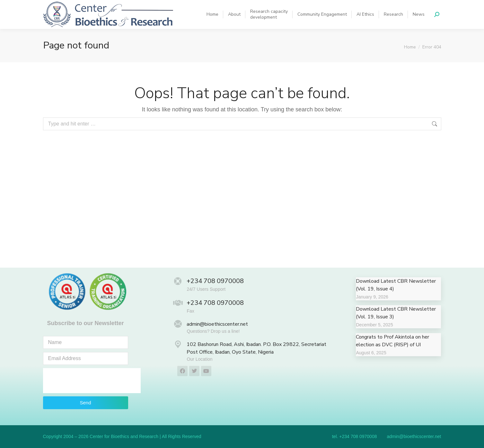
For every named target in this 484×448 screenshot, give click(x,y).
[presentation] (92, 381)
